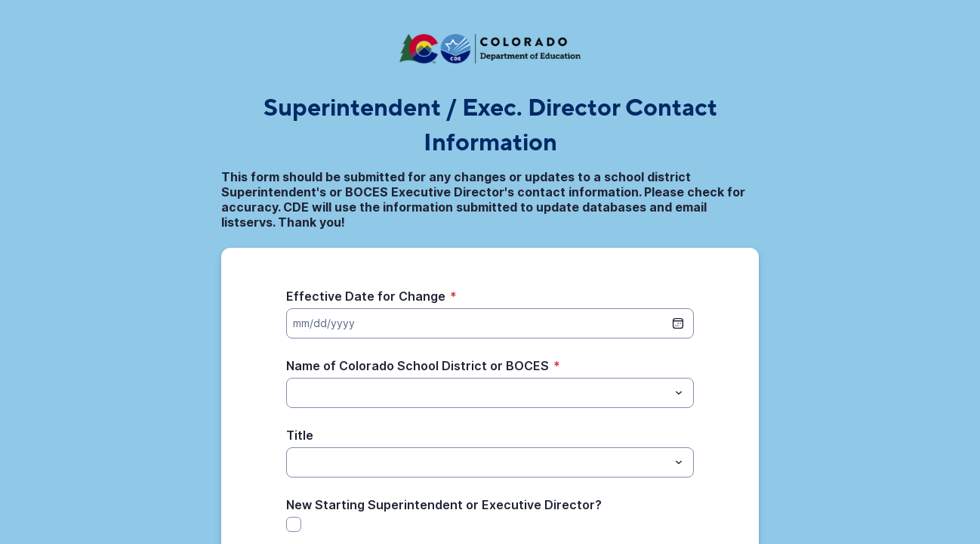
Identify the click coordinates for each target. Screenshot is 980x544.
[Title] (478, 462)
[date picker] (678, 323)
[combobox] (490, 393)
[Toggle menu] (679, 393)
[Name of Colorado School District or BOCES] (478, 393)
